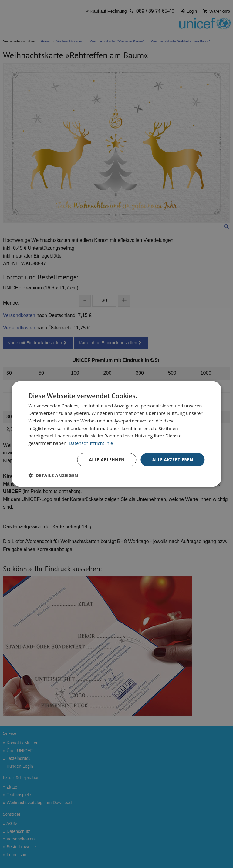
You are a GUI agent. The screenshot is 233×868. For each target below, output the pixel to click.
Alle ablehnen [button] (106, 460)
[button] (53, 475)
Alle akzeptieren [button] (172, 460)
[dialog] (116, 434)
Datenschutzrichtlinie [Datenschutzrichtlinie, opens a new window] (91, 443)
